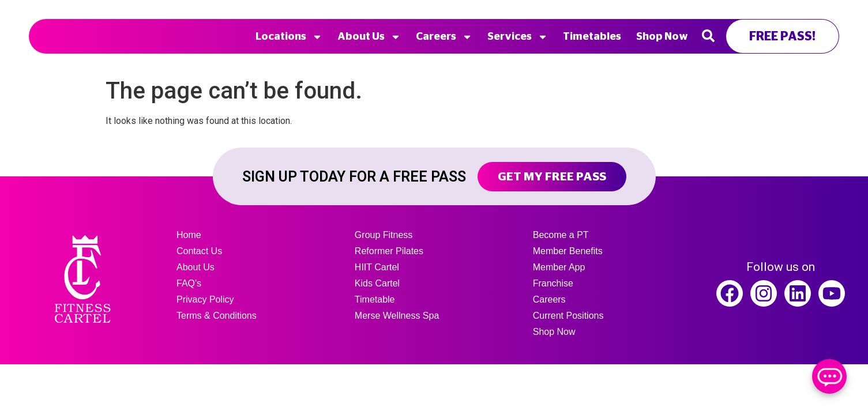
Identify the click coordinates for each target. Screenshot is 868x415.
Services (518, 37)
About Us (369, 37)
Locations (289, 37)
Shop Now (662, 37)
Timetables (592, 37)
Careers (444, 37)
